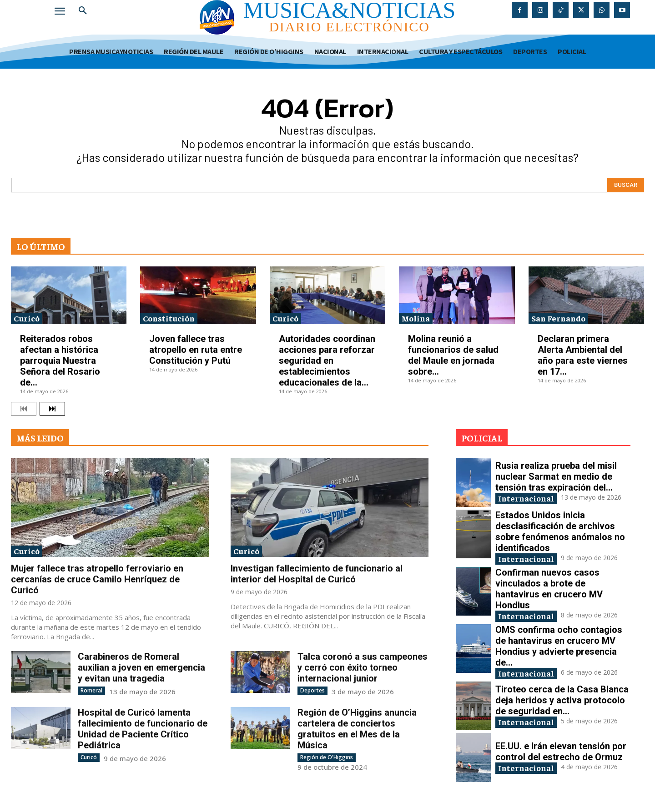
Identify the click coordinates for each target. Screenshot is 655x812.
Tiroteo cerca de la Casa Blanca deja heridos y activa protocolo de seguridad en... (562, 700)
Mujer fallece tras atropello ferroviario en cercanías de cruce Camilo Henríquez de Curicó (97, 579)
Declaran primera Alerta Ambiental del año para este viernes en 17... (583, 355)
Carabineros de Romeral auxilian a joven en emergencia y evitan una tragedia (141, 667)
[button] (83, 11)
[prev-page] (24, 409)
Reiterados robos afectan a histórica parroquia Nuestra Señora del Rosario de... (60, 361)
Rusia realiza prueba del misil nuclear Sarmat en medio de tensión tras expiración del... (556, 476)
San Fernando (558, 318)
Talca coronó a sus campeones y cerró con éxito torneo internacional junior (363, 667)
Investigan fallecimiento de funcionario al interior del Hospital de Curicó (317, 574)
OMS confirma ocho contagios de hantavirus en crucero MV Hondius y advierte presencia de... (559, 646)
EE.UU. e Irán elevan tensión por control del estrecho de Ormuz (561, 752)
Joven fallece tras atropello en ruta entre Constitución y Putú (196, 350)
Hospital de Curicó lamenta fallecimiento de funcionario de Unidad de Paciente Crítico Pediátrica (143, 729)
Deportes (312, 690)
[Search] (626, 185)
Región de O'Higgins (327, 757)
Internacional (526, 498)
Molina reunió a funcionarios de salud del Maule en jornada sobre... (453, 355)
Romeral (91, 690)
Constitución (169, 318)
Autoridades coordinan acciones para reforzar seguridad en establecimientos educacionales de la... (327, 361)
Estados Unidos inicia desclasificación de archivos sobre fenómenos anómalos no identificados (560, 531)
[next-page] (52, 409)
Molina (416, 318)
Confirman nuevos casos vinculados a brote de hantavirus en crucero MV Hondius (549, 589)
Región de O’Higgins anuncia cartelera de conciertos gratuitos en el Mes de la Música (357, 729)
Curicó (27, 318)
